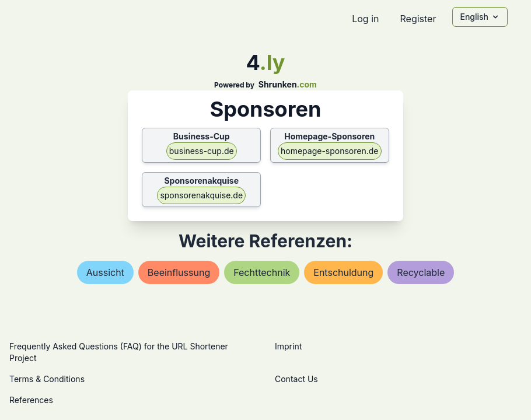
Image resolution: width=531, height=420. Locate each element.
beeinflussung (179, 272)
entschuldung (343, 272)
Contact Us (296, 379)
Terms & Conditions (47, 379)
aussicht (105, 272)
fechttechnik (262, 272)
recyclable (421, 272)
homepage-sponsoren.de (330, 151)
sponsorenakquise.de (201, 195)
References (31, 400)
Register (418, 19)
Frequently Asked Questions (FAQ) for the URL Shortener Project (119, 352)
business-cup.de (202, 151)
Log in (365, 19)
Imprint (288, 346)
